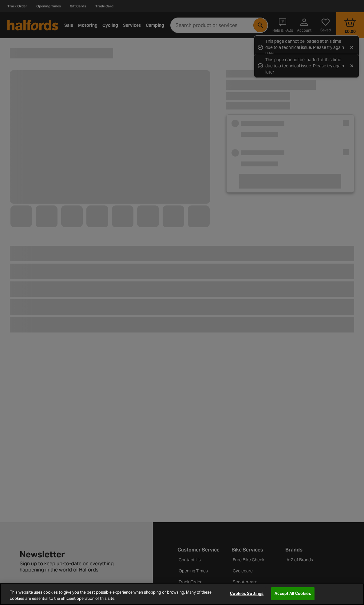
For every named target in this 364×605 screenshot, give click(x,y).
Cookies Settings (247, 593)
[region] (182, 594)
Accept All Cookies (293, 593)
